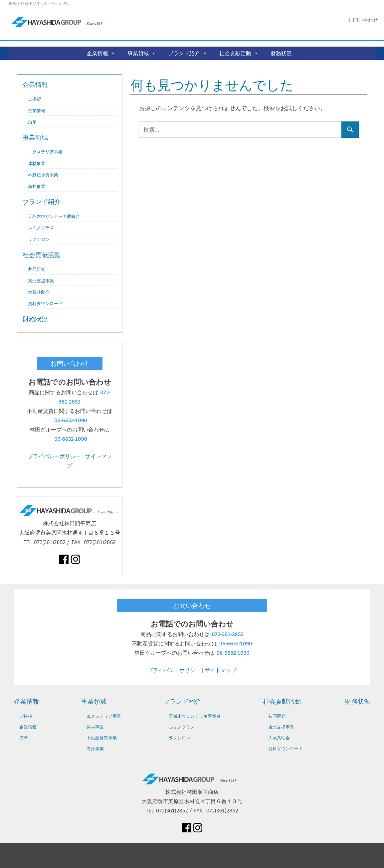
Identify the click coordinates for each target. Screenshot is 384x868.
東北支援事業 (41, 281)
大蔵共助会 (39, 292)
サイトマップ (221, 670)
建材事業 (37, 164)
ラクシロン (39, 239)
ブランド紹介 (184, 53)
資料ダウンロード (45, 304)
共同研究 (37, 269)
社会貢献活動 (235, 53)
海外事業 (37, 186)
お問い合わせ (363, 20)
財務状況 (281, 53)
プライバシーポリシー (54, 456)
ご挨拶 (34, 99)
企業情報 (97, 53)
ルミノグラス (41, 228)
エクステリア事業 (45, 152)
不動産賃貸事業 (43, 175)
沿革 (32, 122)
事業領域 (138, 53)
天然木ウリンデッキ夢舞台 (54, 216)
